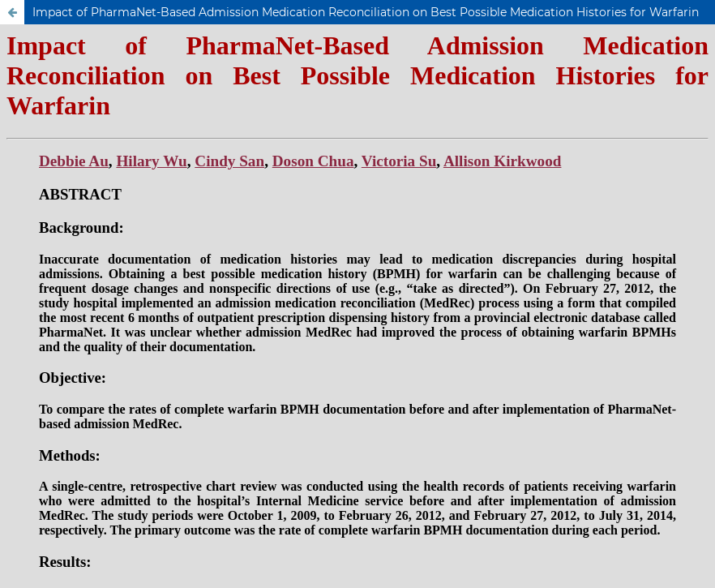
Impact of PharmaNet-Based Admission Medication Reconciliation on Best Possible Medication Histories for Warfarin (366, 12)
